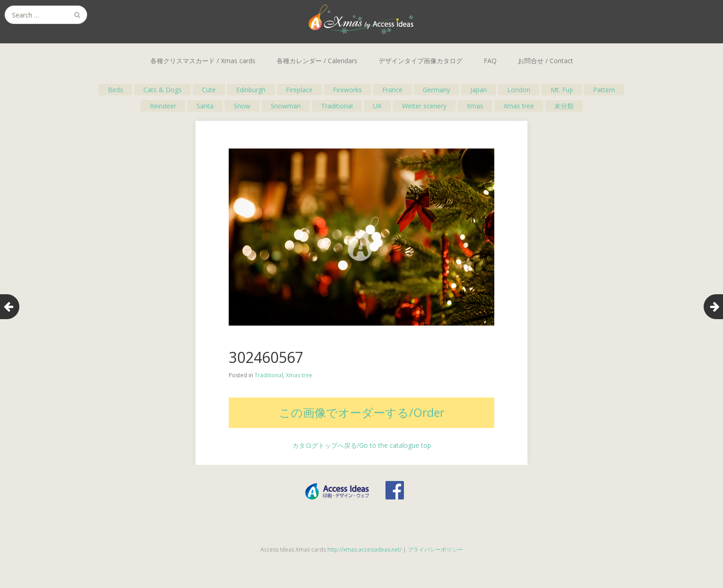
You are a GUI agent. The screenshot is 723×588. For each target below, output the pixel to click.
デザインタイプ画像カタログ (421, 61)
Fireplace (299, 90)
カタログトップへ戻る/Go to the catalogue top (362, 445)
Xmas (475, 106)
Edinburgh (251, 90)
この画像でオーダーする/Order (362, 412)
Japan (479, 90)
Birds (116, 90)
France (392, 90)
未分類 (564, 106)
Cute (209, 90)
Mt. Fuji (562, 90)
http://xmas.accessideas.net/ (364, 549)
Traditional (337, 106)
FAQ (490, 61)
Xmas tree (519, 106)
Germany (436, 90)
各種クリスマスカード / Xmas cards (203, 61)
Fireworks (347, 90)
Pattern (604, 90)
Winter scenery (424, 106)
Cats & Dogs (163, 90)
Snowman (286, 106)
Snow (242, 106)
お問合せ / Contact (545, 61)
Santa (205, 106)
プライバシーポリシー (435, 549)
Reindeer (163, 106)
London (519, 90)
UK (377, 106)
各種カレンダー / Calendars (317, 61)
